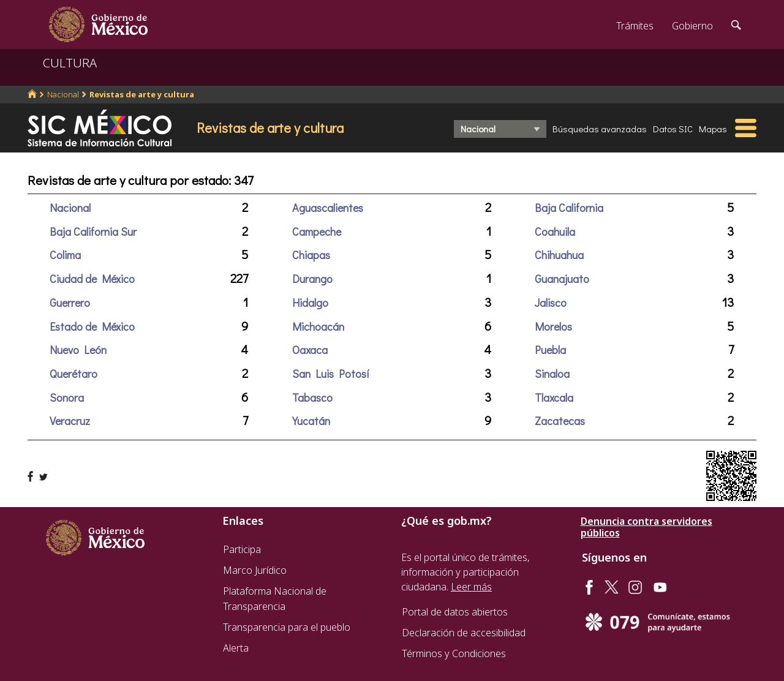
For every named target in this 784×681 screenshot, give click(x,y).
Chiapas (311, 255)
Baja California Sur (93, 231)
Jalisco (551, 303)
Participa (242, 549)
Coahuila (555, 231)
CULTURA (70, 63)
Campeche (317, 231)
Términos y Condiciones (454, 653)
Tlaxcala (554, 397)
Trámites (635, 26)
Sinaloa (552, 374)
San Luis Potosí (331, 374)
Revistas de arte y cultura (142, 94)
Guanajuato (562, 279)
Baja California (569, 208)
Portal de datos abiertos (455, 612)
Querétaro (73, 374)
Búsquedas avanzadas (600, 129)
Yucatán (311, 421)
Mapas (713, 129)
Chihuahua (559, 255)
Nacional (63, 94)
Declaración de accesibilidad (464, 633)
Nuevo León (78, 350)
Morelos (553, 326)
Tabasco (312, 397)
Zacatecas (560, 421)
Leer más (471, 587)
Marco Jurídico (255, 570)
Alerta (236, 648)
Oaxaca (310, 350)
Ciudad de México (92, 279)
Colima (65, 255)
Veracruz (70, 421)
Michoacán (318, 326)
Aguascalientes (328, 208)
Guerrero (70, 303)
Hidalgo (310, 303)
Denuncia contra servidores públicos (646, 527)
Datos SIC (673, 129)
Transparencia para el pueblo (287, 627)
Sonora (67, 397)
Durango (312, 279)
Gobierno (692, 26)
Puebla (550, 350)
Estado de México (92, 326)
